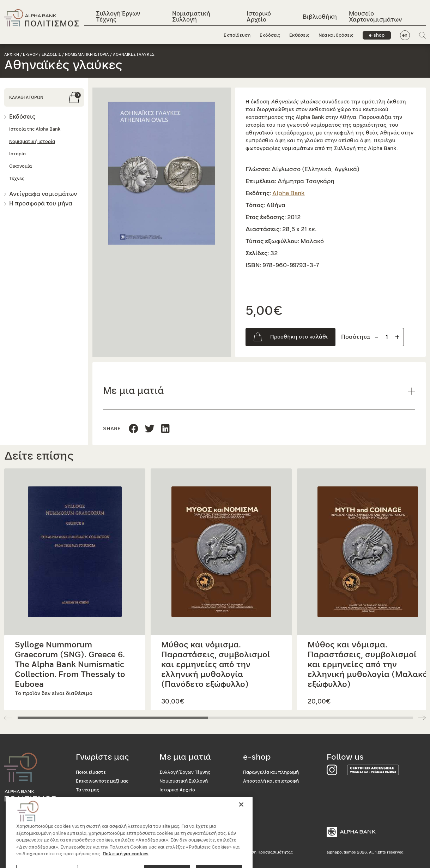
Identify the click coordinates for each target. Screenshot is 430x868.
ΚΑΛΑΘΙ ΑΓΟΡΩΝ (26, 97)
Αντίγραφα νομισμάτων (43, 194)
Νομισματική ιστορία (32, 142)
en (405, 35)
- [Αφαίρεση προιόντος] (377, 337)
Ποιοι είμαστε (91, 773)
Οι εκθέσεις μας (93, 799)
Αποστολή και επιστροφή (271, 781)
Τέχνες (17, 179)
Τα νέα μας (87, 790)
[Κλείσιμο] (241, 827)
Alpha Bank (289, 193)
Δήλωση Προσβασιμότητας (267, 852)
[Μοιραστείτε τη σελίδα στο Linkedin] (150, 429)
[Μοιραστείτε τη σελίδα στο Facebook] (134, 429)
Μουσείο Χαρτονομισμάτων (375, 17)
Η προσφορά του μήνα (41, 203)
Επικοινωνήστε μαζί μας (102, 781)
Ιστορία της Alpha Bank (35, 129)
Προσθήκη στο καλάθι (299, 337)
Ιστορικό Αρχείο (258, 17)
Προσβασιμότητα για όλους (106, 817)
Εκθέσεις (299, 35)
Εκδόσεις (269, 35)
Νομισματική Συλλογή (191, 17)
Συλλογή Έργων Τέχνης (118, 17)
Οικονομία (20, 166)
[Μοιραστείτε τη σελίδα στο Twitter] (165, 429)
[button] (162, 173)
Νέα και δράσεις (336, 35)
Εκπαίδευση (237, 35)
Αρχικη (12, 55)
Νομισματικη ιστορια (87, 55)
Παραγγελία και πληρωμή (271, 773)
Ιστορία (17, 154)
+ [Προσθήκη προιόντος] (397, 337)
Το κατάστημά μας (96, 808)
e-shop (376, 35)
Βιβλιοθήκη (320, 17)
